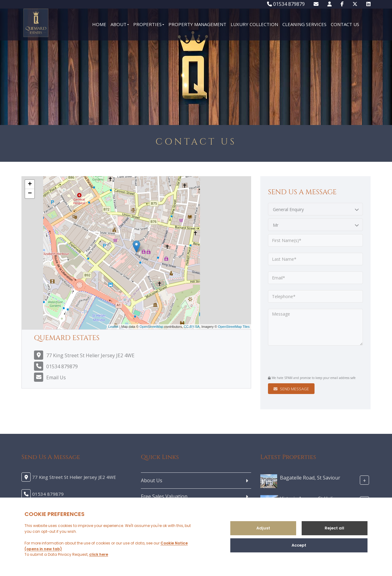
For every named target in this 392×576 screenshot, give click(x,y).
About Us (152, 480)
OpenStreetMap (152, 327)
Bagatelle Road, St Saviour (310, 477)
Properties (149, 24)
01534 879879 (286, 4)
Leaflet (113, 327)
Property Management (197, 24)
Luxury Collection (254, 24)
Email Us (56, 377)
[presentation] (305, 361)
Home (99, 24)
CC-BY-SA (192, 327)
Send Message (291, 389)
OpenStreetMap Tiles (234, 327)
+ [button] (30, 184)
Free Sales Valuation (164, 496)
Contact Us (345, 24)
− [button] (30, 194)
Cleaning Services (304, 24)
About (120, 24)
